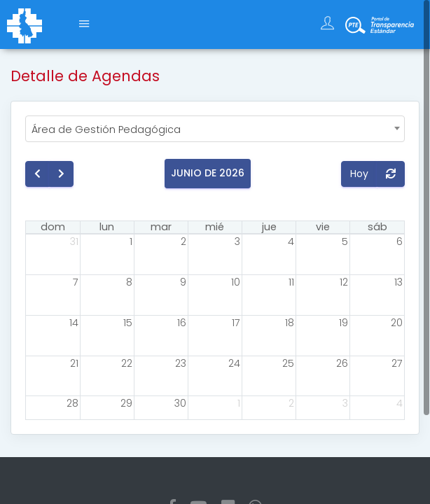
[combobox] (215, 129)
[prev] (37, 174)
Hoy (359, 174)
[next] (61, 174)
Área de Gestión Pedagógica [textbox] (106, 129)
